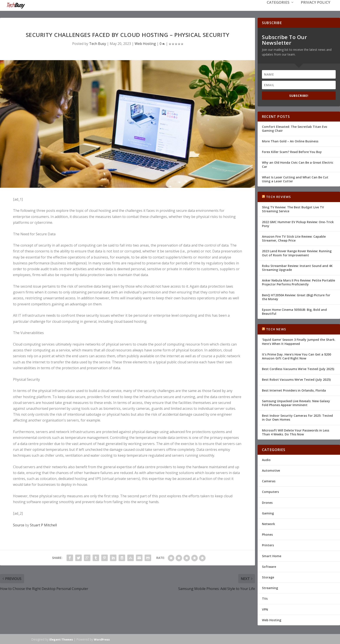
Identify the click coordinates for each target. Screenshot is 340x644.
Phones (267, 534)
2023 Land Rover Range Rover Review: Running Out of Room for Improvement (297, 253)
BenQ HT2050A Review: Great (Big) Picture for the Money (296, 296)
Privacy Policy (315, 9)
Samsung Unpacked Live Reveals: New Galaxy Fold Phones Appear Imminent (296, 403)
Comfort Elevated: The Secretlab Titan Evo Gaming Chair (295, 128)
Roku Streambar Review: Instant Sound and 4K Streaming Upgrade (297, 267)
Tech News (276, 329)
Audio (266, 459)
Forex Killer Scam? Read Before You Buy (292, 151)
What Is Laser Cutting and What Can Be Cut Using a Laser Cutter (295, 179)
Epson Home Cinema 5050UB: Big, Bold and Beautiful (294, 311)
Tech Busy (98, 43)
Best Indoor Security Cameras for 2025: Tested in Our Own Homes (297, 417)
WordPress (102, 639)
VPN (265, 609)
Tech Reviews (278, 196)
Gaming (268, 513)
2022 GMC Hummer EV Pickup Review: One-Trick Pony (298, 223)
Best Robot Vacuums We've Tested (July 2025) (296, 379)
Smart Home (272, 556)
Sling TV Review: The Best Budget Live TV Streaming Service (293, 209)
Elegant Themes (61, 639)
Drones (267, 502)
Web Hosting (145, 43)
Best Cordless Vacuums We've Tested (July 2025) (298, 368)
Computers (270, 491)
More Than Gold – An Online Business (290, 141)
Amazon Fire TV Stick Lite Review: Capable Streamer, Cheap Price (294, 238)
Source (19, 525)
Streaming (270, 587)
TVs (265, 598)
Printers (268, 545)
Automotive (271, 470)
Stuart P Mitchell (43, 525)
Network (268, 523)
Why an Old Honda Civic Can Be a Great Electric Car (298, 164)
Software (269, 566)
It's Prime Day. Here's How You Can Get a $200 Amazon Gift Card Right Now (297, 356)
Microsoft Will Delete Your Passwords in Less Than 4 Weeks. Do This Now (296, 432)
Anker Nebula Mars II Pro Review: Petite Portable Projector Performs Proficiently (298, 282)
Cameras (269, 481)
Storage (268, 577)
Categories (278, 9)
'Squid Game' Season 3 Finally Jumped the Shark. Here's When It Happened (299, 341)
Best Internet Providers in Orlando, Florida (294, 390)
